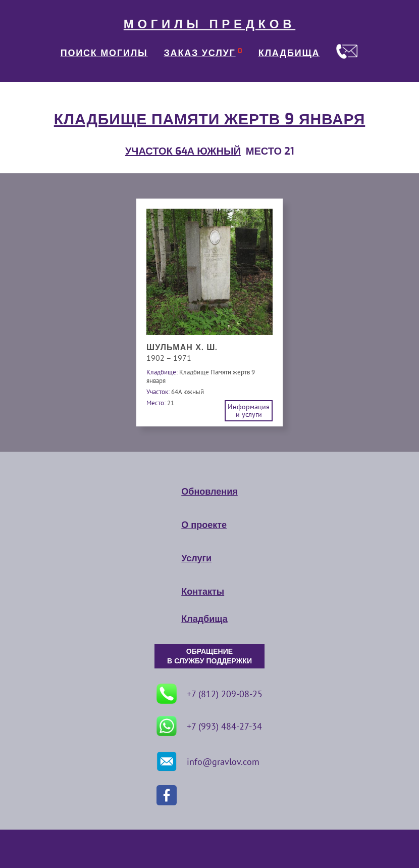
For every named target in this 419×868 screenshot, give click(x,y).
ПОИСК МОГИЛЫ (104, 53)
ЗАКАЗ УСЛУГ (200, 53)
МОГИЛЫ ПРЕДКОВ (210, 24)
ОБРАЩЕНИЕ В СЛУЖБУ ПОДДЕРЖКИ (210, 656)
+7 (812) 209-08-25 (210, 694)
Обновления (209, 492)
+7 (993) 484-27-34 (209, 726)
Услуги (196, 558)
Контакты (203, 592)
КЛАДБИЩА (289, 53)
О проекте (204, 525)
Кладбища (204, 619)
